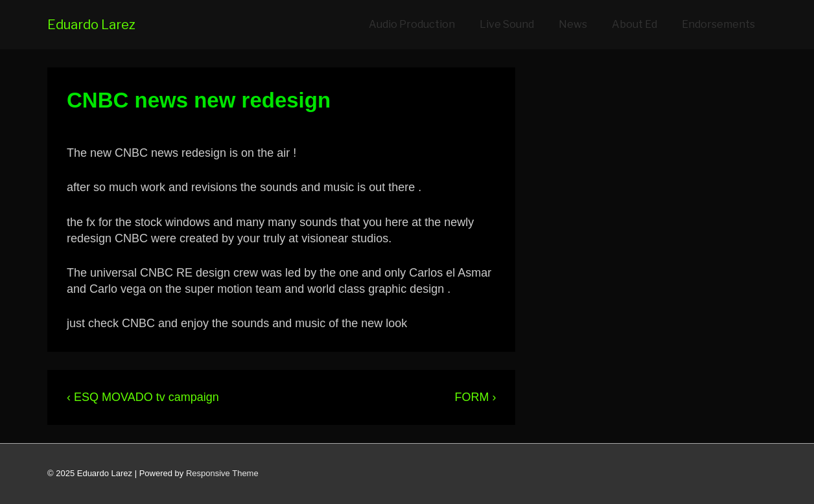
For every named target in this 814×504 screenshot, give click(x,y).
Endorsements (718, 24)
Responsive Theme (222, 473)
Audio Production (412, 24)
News (573, 24)
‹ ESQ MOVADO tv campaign (143, 397)
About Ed (634, 24)
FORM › (475, 397)
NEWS (319, 129)
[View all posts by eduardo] (93, 129)
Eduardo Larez (91, 25)
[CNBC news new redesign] (212, 129)
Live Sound (507, 24)
